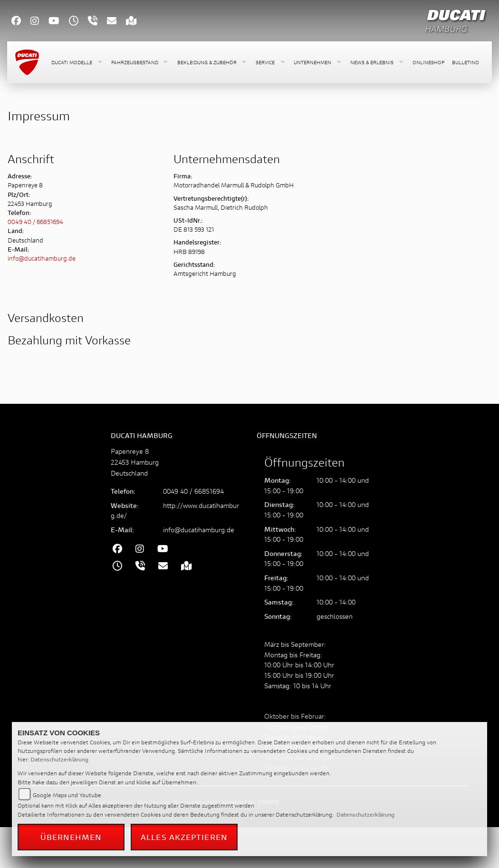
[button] (77, 63)
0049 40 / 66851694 (35, 222)
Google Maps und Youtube (67, 795)
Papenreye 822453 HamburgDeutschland (135, 462)
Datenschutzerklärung (59, 759)
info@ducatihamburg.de (42, 258)
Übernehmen (71, 837)
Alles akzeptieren (184, 837)
